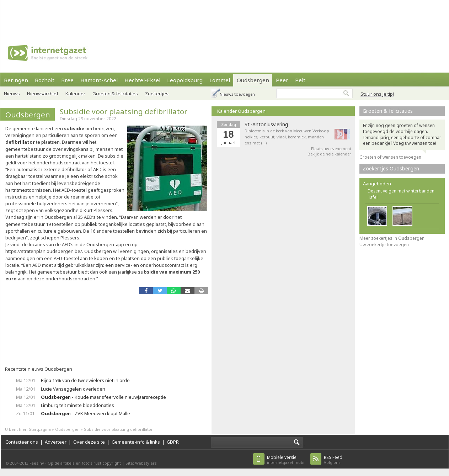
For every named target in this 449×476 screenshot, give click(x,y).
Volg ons (333, 460)
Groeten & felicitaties (115, 94)
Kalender (75, 94)
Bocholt (45, 80)
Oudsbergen (253, 80)
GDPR (173, 442)
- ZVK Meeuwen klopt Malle (85, 413)
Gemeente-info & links (136, 442)
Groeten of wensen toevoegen (390, 157)
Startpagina (40, 429)
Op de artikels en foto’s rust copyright (84, 463)
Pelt (300, 80)
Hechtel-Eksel (142, 80)
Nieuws (12, 94)
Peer (282, 80)
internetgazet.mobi (286, 460)
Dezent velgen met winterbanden (401, 191)
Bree (67, 80)
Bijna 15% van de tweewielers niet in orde (85, 380)
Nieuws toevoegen (237, 94)
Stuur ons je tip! (377, 94)
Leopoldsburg (185, 80)
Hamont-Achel (99, 80)
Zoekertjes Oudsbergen (391, 168)
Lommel (220, 80)
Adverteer (56, 442)
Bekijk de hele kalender (329, 154)
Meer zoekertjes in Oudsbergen (392, 238)
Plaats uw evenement (331, 149)
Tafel (373, 197)
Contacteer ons (22, 442)
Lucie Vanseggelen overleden (73, 389)
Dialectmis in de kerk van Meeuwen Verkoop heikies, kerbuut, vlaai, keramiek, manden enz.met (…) (287, 137)
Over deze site (89, 442)
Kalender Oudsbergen (241, 111)
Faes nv (37, 463)
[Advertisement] (225, 16)
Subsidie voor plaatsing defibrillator (124, 111)
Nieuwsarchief (43, 94)
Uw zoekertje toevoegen (384, 245)
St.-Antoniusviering (266, 125)
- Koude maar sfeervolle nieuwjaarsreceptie (103, 397)
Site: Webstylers (141, 463)
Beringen (16, 80)
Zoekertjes (157, 94)
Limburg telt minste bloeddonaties (77, 405)
